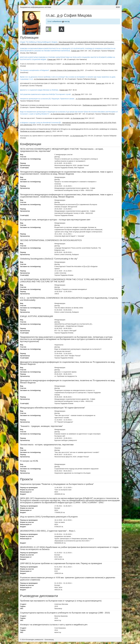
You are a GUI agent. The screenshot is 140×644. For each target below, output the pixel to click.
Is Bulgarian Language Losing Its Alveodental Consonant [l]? (41, 123)
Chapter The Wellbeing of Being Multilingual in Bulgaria (39, 42)
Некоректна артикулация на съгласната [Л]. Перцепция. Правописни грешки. (47, 99)
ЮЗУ (118, 7)
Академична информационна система (36, 7)
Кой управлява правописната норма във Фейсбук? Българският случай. (46, 94)
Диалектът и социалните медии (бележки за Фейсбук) (39, 90)
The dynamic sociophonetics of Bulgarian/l (34, 70)
